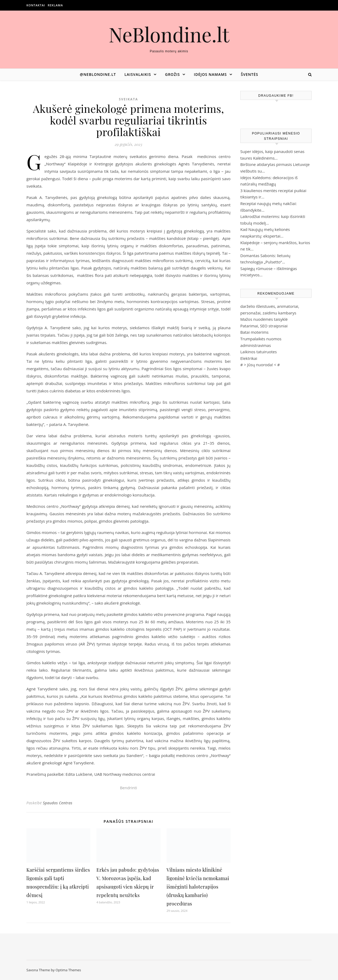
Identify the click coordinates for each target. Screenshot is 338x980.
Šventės (250, 74)
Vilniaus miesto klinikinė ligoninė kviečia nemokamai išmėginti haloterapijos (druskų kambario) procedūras (198, 887)
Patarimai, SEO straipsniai (264, 326)
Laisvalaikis (138, 74)
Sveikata (128, 99)
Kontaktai (36, 5)
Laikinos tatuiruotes (259, 352)
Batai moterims (254, 332)
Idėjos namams (210, 74)
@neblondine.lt (98, 74)
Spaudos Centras (58, 803)
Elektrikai (249, 358)
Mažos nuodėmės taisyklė (264, 319)
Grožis (172, 74)
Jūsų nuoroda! (260, 365)
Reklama (55, 5)
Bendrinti (128, 788)
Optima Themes (68, 970)
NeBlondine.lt (169, 34)
